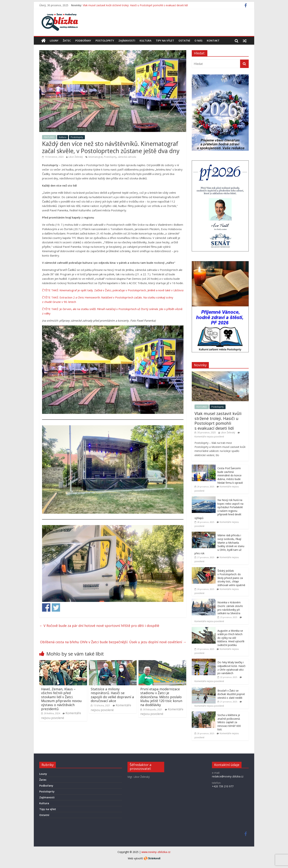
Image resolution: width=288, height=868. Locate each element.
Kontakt (213, 41)
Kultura (145, 41)
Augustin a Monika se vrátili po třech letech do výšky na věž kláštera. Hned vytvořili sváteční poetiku (231, 638)
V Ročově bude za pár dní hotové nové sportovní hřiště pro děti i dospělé (99, 626)
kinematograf (96, 157)
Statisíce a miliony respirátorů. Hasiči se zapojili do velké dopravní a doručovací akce (112, 695)
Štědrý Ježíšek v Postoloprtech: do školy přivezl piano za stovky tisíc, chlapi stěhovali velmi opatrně (231, 578)
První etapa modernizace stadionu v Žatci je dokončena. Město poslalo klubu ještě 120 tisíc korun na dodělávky (161, 697)
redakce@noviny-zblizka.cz (228, 776)
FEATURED (49, 137)
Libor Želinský (76, 157)
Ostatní (184, 41)
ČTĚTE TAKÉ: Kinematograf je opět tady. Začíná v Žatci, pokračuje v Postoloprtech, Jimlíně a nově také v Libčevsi (113, 290)
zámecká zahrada (127, 157)
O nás (198, 41)
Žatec (67, 41)
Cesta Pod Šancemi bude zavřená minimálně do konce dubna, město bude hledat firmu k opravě (230, 475)
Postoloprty (105, 41)
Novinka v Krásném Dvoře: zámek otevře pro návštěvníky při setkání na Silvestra (230, 608)
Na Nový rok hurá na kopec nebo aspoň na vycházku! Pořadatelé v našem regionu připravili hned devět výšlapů (219, 509)
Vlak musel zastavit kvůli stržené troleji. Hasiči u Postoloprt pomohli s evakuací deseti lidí (135, 5)
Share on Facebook (46, 607)
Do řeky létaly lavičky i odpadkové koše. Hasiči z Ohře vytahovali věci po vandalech (231, 668)
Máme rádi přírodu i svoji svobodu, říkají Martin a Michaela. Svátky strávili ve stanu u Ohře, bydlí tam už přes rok (219, 544)
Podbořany (83, 41)
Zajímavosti (127, 41)
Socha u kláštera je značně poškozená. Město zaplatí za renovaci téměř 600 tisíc (229, 722)
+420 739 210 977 (223, 786)
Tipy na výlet (165, 41)
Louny (54, 41)
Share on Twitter (56, 607)
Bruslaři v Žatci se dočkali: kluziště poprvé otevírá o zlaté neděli (231, 694)
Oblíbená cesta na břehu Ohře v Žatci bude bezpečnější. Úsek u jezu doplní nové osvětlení (113, 642)
